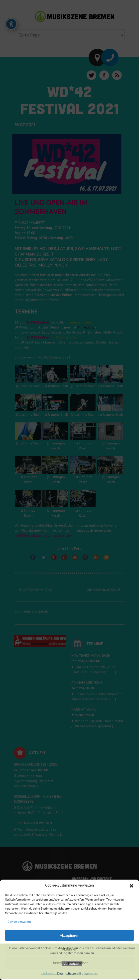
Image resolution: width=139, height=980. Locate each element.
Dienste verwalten (19, 922)
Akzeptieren (69, 935)
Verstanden (72, 964)
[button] (132, 886)
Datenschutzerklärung (72, 974)
